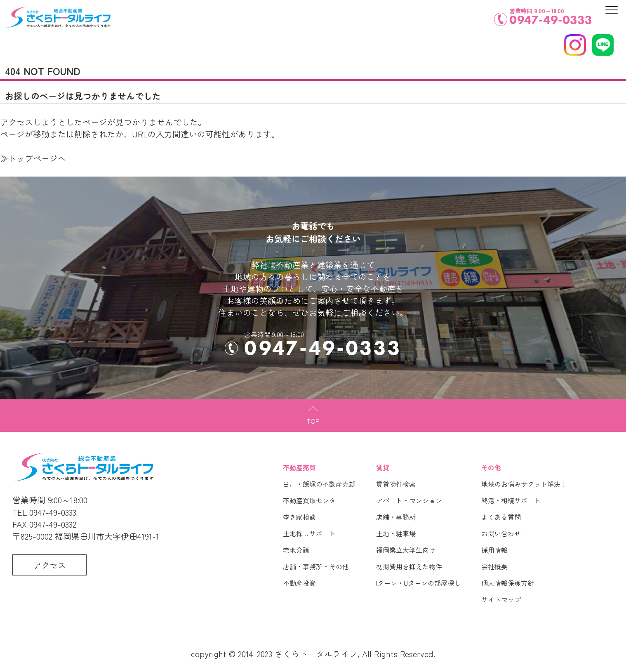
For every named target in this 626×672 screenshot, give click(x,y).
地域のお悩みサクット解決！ (524, 484)
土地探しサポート (309, 533)
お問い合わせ (501, 533)
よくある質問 (501, 517)
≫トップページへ (33, 158)
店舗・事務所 (396, 517)
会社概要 (494, 566)
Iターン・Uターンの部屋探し (418, 583)
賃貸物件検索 (396, 484)
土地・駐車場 (396, 533)
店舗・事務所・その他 (316, 566)
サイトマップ (501, 599)
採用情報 (494, 550)
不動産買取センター (313, 500)
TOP (313, 421)
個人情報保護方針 (508, 583)
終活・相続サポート (511, 500)
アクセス (49, 565)
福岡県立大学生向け (406, 550)
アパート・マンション (409, 500)
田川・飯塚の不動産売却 (319, 484)
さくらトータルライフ (316, 654)
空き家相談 (299, 517)
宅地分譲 (296, 550)
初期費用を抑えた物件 (409, 566)
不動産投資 (299, 583)
